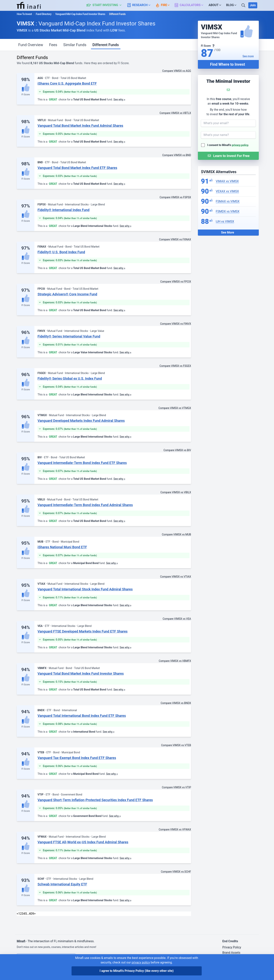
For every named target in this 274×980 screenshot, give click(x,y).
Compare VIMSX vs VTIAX (176, 577)
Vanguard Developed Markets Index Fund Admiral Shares (81, 421)
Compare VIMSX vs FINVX (176, 324)
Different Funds (106, 45)
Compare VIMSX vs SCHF (176, 872)
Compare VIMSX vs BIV (177, 450)
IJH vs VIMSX (225, 221)
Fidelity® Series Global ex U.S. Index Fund (70, 378)
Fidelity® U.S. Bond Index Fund (61, 252)
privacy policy (240, 145)
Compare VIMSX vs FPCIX (176, 282)
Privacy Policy (232, 947)
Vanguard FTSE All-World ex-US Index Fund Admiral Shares (83, 842)
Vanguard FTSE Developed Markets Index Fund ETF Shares (82, 631)
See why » (119, 99)
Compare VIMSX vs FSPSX (175, 197)
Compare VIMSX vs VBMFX (175, 661)
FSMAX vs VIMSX (228, 201)
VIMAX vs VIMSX (227, 181)
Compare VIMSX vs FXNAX (175, 239)
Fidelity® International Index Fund (63, 210)
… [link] (28, 914)
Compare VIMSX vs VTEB (176, 745)
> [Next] (35, 914)
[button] (106, 5)
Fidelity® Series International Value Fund (69, 336)
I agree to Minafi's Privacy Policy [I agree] (137, 971)
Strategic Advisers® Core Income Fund (67, 294)
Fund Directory (44, 14)
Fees (53, 45)
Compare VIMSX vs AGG (177, 71)
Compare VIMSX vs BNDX (176, 703)
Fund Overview (31, 45)
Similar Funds (75, 45)
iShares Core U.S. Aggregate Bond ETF (67, 83)
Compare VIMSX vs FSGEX (175, 366)
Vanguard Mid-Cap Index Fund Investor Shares (80, 14)
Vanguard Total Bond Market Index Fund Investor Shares (81, 673)
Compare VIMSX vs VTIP (176, 787)
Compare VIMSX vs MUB (176, 534)
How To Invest (24, 14)
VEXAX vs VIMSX (227, 191)
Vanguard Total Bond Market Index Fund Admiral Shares (80, 126)
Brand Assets (231, 953)
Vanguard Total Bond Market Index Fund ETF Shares (77, 168)
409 (31, 914)
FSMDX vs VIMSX (228, 211)
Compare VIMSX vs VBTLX (175, 113)
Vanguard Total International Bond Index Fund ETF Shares (82, 716)
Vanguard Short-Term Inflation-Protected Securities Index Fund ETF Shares (95, 800)
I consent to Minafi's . (228, 145)
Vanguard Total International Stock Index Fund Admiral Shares (85, 589)
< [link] (18, 914)
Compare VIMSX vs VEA (177, 619)
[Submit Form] (228, 156)
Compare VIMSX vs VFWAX (175, 829)
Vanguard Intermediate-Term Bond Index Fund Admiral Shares (85, 505)
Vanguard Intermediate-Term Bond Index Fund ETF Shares (82, 463)
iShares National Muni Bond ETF (62, 547)
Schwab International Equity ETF (62, 884)
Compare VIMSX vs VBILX (176, 492)
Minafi (21, 941)
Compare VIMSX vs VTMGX (175, 408)
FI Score (26, 95)
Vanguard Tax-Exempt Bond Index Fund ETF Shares (77, 758)
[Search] (244, 5)
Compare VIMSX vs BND (177, 155)
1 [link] (19, 914)
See (248, 56)
